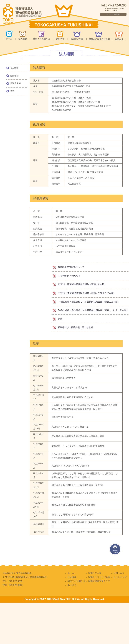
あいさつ (72, 585)
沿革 (12, 91)
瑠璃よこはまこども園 (99, 577)
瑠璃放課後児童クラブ (99, 581)
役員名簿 (14, 76)
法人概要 (72, 577)
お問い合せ (119, 573)
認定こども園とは (76, 581)
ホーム (71, 573)
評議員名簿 (15, 83)
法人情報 (14, 68)
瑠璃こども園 (95, 573)
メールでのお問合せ (113, 14)
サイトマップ (120, 577)
